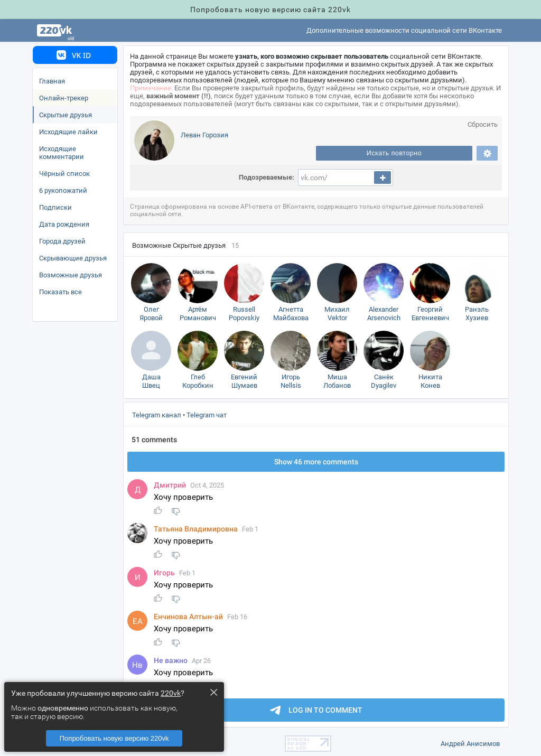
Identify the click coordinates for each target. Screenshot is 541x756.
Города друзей (62, 241)
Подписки (55, 207)
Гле (198, 382)
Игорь (291, 382)
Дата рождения (64, 224)
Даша (151, 382)
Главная (52, 81)
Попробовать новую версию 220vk (114, 738)
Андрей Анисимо (470, 744)
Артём (198, 314)
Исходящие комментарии (62, 153)
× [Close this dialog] (213, 692)
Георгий (430, 314)
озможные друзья (71, 275)
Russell (244, 314)
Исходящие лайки (68, 132)
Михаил (337, 314)
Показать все (60, 292)
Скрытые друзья (66, 115)
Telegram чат (207, 415)
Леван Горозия (204, 135)
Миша (337, 382)
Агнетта (291, 314)
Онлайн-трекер (64, 98)
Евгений (244, 382)
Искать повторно (394, 153)
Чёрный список (64, 174)
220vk (171, 693)
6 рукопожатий (63, 190)
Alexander (384, 314)
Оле (151, 314)
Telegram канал (157, 415)
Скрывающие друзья (73, 258)
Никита (430, 382)
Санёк (384, 382)
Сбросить (483, 124)
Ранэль (477, 314)
